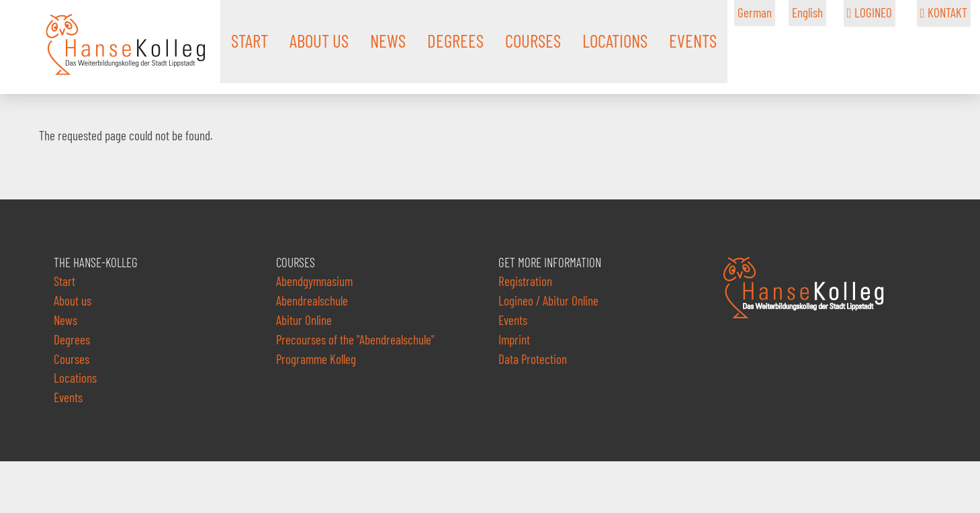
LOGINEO (870, 12)
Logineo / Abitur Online (548, 300)
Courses (72, 359)
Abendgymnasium (314, 281)
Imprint (514, 339)
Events (68, 397)
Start (64, 281)
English (807, 12)
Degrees (72, 339)
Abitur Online (304, 320)
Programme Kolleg (316, 359)
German (755, 12)
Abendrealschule (312, 300)
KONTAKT (944, 12)
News (65, 320)
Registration (525, 281)
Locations (75, 378)
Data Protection (533, 359)
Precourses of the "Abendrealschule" (355, 339)
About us (73, 300)
